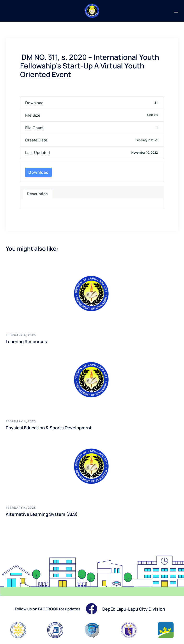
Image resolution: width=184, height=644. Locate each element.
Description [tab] (37, 194)
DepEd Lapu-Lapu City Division (134, 609)
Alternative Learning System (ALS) (42, 514)
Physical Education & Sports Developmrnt (49, 428)
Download (38, 172)
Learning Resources (26, 341)
